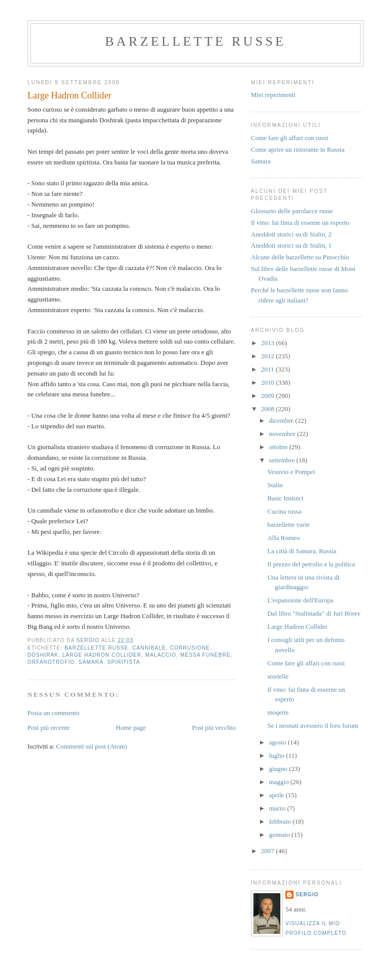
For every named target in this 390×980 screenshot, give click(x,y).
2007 (268, 851)
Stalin (275, 485)
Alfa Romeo (283, 538)
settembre (283, 460)
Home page (131, 728)
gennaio (280, 835)
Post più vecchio (214, 728)
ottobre (279, 447)
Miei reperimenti (273, 95)
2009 (268, 396)
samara (91, 662)
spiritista (124, 662)
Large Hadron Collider (102, 655)
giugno (279, 769)
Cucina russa (284, 511)
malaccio (161, 655)
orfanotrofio (51, 662)
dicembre (282, 420)
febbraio (281, 821)
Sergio (307, 894)
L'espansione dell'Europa (300, 600)
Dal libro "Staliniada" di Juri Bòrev (314, 613)
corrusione (190, 648)
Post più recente (48, 728)
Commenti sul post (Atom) (91, 746)
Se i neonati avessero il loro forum (313, 725)
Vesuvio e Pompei (291, 472)
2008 (268, 409)
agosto (279, 742)
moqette (278, 712)
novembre (283, 434)
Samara (261, 161)
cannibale (150, 648)
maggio (280, 782)
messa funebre (205, 655)
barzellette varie (288, 525)
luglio (278, 755)
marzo (278, 808)
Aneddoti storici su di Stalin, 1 (291, 245)
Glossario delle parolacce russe (292, 211)
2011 (268, 369)
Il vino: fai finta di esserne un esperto (300, 223)
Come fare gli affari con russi (289, 138)
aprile (278, 795)
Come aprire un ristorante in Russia (298, 149)
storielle (278, 676)
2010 (268, 382)
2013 (268, 343)
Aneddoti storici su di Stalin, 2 (291, 234)
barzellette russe (196, 41)
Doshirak (43, 655)
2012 (268, 356)
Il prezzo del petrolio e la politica (311, 564)
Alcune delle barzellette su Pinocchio (300, 257)
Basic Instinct (285, 498)
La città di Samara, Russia (302, 551)
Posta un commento (54, 713)
